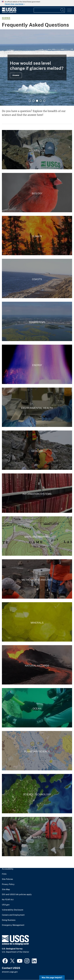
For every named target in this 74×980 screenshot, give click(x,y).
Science (6, 18)
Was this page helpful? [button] (52, 978)
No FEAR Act (8, 900)
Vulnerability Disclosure (13, 910)
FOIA (4, 874)
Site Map (6, 889)
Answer (16, 75)
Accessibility (8, 869)
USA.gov (6, 905)
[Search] (62, 10)
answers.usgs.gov (10, 972)
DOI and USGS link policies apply (17, 894)
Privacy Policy (8, 884)
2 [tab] (33, 101)
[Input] (49, 10)
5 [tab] (44, 101)
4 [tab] (41, 101)
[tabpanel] (37, 67)
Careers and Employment (13, 915)
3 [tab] (37, 101)
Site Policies (7, 879)
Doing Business (9, 920)
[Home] (9, 12)
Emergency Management (13, 925)
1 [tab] (30, 101)
